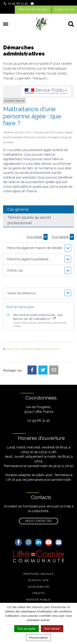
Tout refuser (52, 629)
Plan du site (39, 580)
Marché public (38, 600)
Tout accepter (26, 629)
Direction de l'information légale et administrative (33, 349)
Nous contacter (38, 521)
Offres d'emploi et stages (33, 9)
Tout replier (37, 237)
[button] (38, 248)
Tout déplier (63, 237)
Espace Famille (64, 9)
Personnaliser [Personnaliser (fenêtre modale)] (39, 638)
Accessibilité (39, 587)
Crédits (38, 593)
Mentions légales (38, 574)
